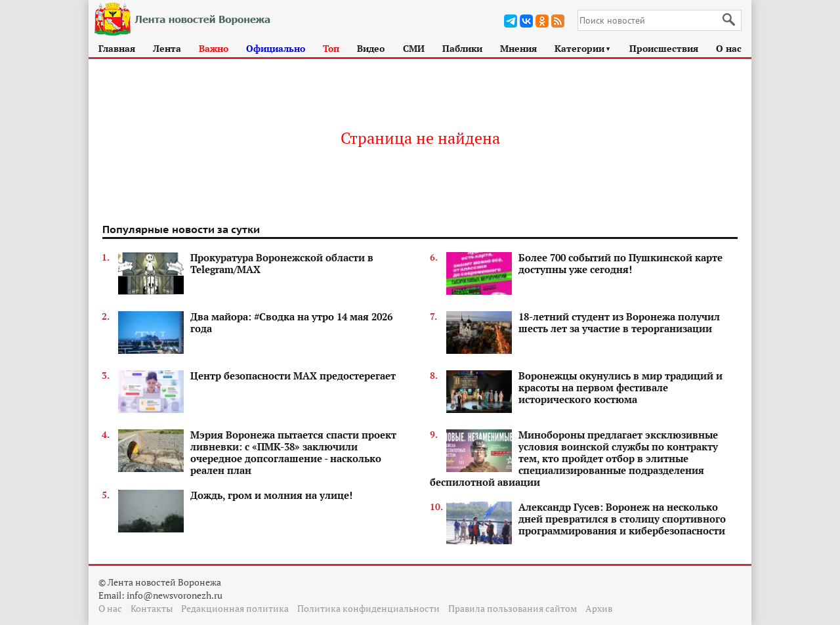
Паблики (462, 48)
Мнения (518, 48)
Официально (276, 48)
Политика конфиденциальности (368, 608)
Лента (167, 48)
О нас (729, 48)
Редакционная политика (235, 608)
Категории (583, 48)
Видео (371, 48)
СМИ (414, 48)
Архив (599, 608)
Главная (117, 48)
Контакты (152, 608)
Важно (214, 48)
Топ (331, 48)
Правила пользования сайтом (513, 608)
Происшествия (664, 48)
